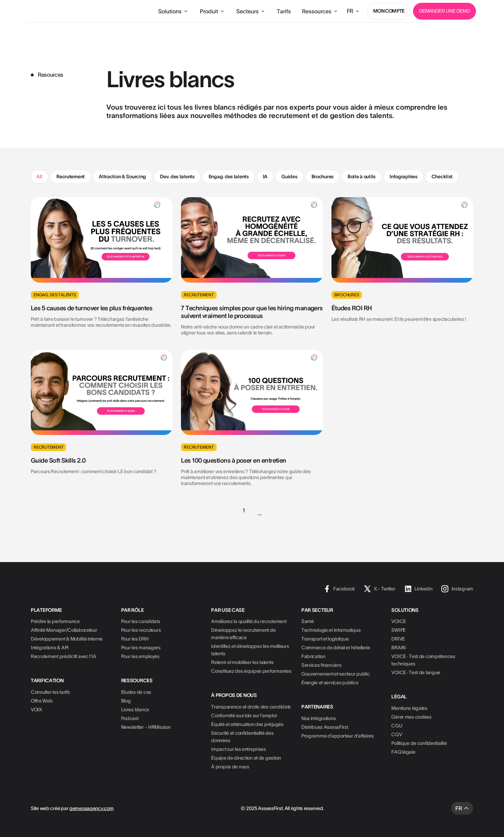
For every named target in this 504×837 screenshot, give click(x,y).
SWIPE (398, 630)
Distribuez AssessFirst (325, 727)
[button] (173, 11)
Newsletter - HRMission (146, 727)
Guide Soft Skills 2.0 (58, 461)
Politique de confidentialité (419, 743)
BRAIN (398, 648)
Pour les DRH (135, 639)
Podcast (130, 718)
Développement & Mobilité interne (67, 639)
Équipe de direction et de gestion (246, 758)
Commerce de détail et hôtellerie (336, 648)
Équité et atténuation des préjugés (247, 724)
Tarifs (284, 11)
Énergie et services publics (330, 683)
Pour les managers (141, 648)
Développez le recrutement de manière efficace (243, 634)
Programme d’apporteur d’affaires (338, 736)
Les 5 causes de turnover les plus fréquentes (92, 308)
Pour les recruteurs (141, 630)
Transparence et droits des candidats (251, 707)
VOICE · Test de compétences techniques (423, 660)
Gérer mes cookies (411, 717)
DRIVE (398, 639)
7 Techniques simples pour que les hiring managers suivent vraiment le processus (252, 312)
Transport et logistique (325, 639)
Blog (126, 701)
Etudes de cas (136, 692)
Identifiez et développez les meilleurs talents (250, 650)
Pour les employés (140, 656)
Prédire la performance (55, 621)
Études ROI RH (352, 308)
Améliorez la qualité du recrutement (249, 621)
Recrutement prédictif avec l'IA (63, 656)
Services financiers (321, 665)
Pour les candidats (141, 621)
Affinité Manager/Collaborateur (64, 630)
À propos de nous (230, 767)
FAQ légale (403, 752)
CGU (397, 726)
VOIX (36, 710)
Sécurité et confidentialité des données (242, 737)
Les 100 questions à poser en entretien (233, 461)
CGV (397, 734)
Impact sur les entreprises (239, 749)
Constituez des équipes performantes (251, 671)
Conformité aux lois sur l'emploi (244, 715)
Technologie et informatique (331, 630)
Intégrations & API (50, 648)
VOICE (399, 621)
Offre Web (42, 701)
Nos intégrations (319, 718)
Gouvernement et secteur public (336, 674)
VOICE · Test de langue (416, 672)
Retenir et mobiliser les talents (242, 662)
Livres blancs (135, 710)
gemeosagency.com (92, 808)
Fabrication (313, 656)
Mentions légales (409, 708)
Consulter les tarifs (50, 692)
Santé (308, 621)
